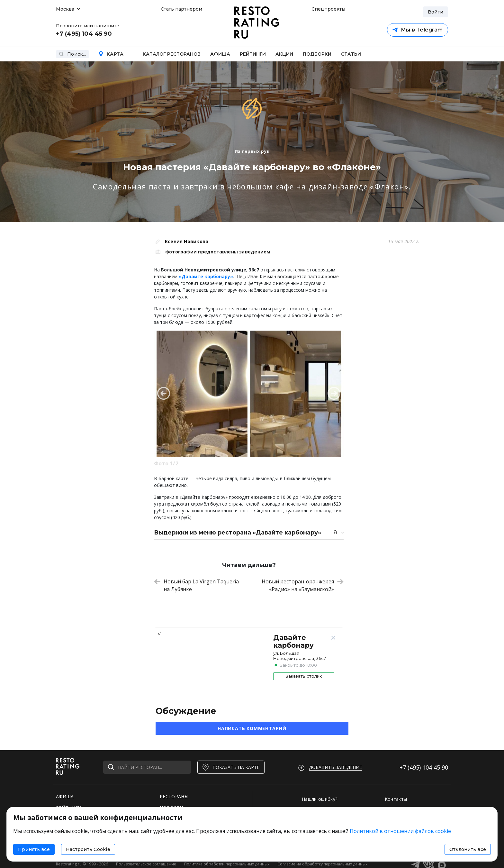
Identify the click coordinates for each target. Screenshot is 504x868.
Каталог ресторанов (172, 54)
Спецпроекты (328, 9)
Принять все (34, 849)
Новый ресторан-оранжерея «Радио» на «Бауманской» (303, 585)
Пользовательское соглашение (146, 864)
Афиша (220, 54)
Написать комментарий (252, 728)
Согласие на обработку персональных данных (322, 864)
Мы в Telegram (418, 30)
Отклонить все (468, 849)
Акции (284, 54)
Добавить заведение (335, 767)
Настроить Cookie (88, 849)
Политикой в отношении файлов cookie (400, 831)
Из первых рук (252, 151)
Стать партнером (181, 9)
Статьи (351, 54)
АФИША (65, 796)
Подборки (317, 54)
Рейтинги (253, 54)
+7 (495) (424, 767)
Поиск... (72, 54)
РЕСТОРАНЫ (174, 796)
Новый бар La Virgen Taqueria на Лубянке (196, 585)
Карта (111, 54)
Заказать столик (304, 676)
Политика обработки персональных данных (227, 864)
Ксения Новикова (187, 241)
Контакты (396, 799)
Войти (436, 12)
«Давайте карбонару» (206, 276)
